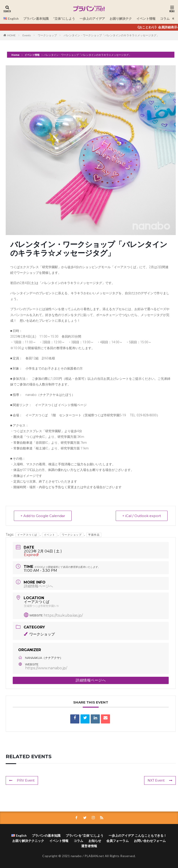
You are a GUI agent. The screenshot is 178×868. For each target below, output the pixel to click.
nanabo (76, 856)
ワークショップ (47, 35)
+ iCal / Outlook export (142, 516)
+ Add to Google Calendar (43, 516)
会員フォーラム (118, 841)
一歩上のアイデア (92, 18)
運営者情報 (89, 846)
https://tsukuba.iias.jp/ (63, 615)
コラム (165, 18)
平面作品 (94, 535)
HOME (11, 35)
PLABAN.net (94, 856)
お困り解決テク (121, 18)
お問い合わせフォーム (150, 841)
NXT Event (160, 780)
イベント (50, 535)
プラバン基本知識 (36, 18)
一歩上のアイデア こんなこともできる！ (138, 835)
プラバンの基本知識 (46, 835)
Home (16, 55)
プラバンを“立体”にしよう (85, 835)
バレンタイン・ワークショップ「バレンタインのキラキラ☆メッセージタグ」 (111, 35)
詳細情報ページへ (38, 586)
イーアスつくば (27, 535)
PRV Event (22, 780)
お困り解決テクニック (28, 841)
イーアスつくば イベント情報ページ (61, 405)
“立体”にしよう (64, 18)
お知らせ (95, 841)
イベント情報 (146, 18)
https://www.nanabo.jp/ (46, 668)
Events (27, 35)
